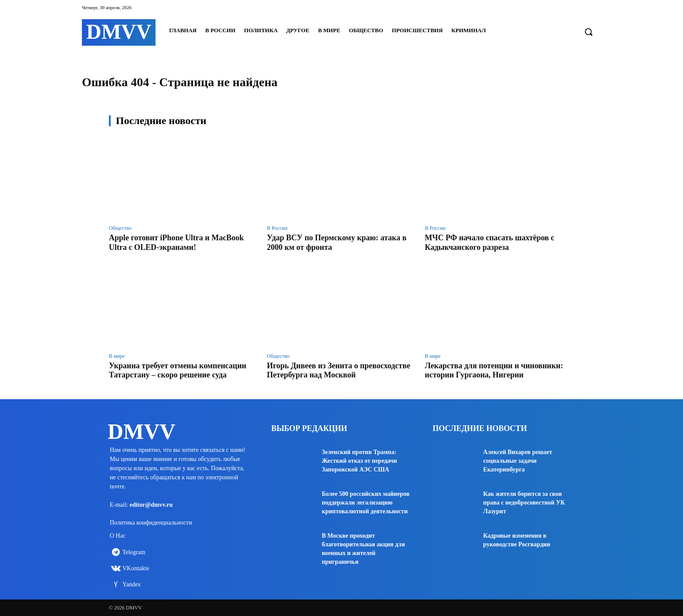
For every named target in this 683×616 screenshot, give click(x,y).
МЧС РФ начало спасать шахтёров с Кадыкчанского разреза (489, 242)
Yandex (132, 584)
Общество (120, 228)
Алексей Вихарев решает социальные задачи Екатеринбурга (517, 461)
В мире (117, 356)
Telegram (134, 552)
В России (277, 228)
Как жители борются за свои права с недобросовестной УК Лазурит (524, 503)
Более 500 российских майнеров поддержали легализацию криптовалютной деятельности (366, 503)
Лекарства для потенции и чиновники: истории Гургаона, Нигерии (494, 370)
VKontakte (136, 568)
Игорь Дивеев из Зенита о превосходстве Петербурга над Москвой (339, 370)
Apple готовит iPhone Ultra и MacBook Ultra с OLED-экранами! (176, 242)
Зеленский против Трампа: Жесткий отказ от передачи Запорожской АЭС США (360, 461)
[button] (588, 32)
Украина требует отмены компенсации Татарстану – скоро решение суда (178, 370)
